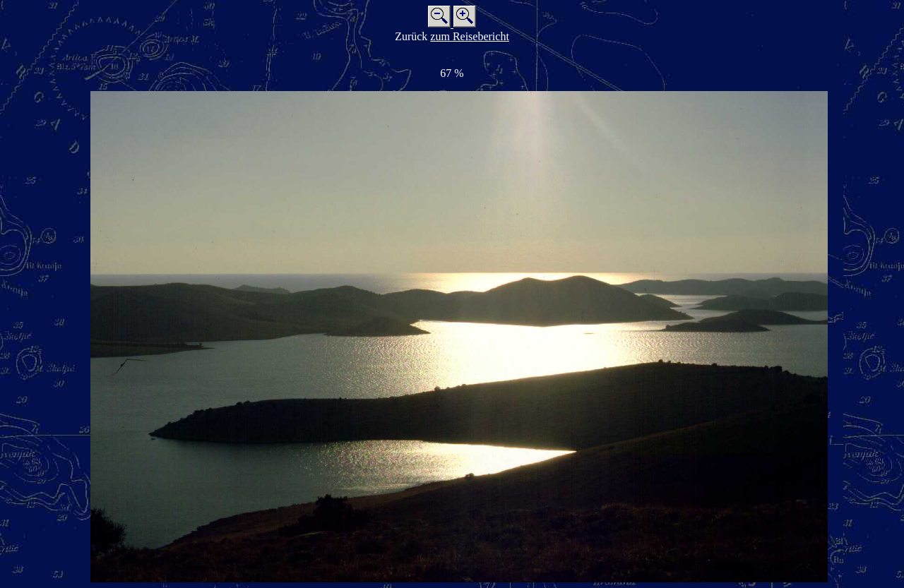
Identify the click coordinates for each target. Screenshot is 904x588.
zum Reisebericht (470, 36)
